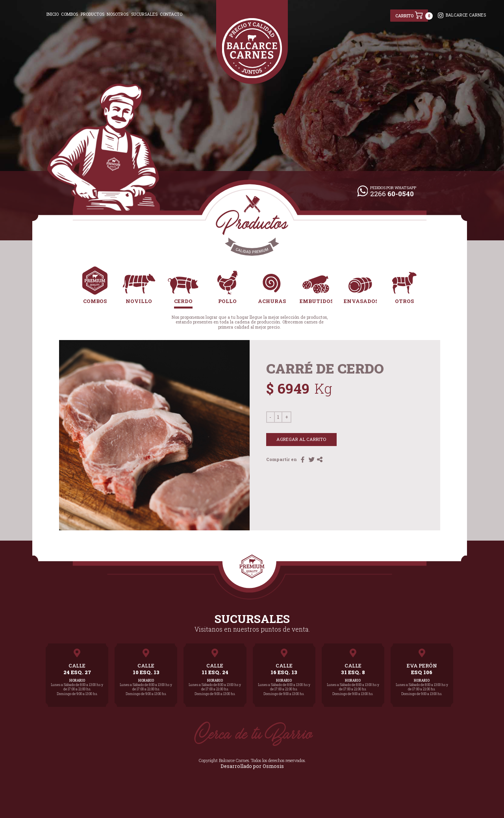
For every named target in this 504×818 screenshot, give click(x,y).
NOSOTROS (118, 14)
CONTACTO (171, 14)
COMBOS (69, 14)
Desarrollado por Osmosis (252, 765)
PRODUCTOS (93, 14)
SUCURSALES (144, 14)
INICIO (53, 14)
